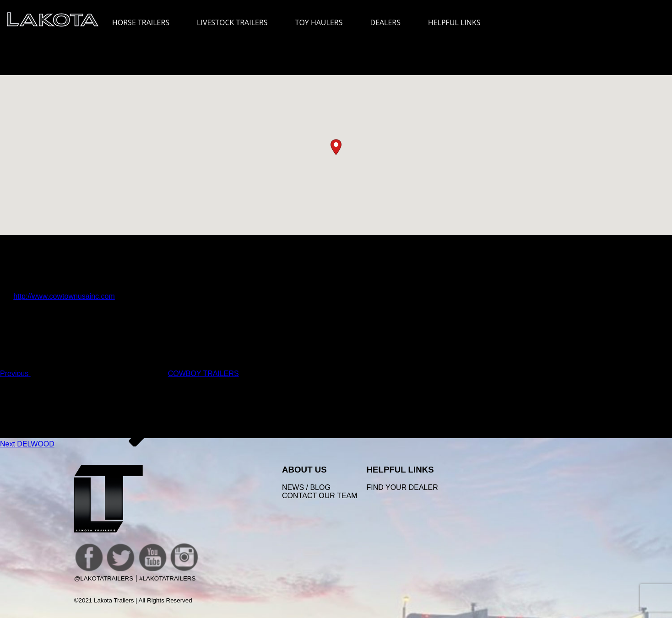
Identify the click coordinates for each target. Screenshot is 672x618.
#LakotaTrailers (167, 578)
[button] (336, 147)
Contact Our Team (320, 496)
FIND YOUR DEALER (402, 487)
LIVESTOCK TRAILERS (237, 22)
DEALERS (385, 22)
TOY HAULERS (319, 22)
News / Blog (306, 487)
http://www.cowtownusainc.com (64, 296)
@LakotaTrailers (104, 578)
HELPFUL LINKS (459, 22)
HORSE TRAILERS (145, 22)
